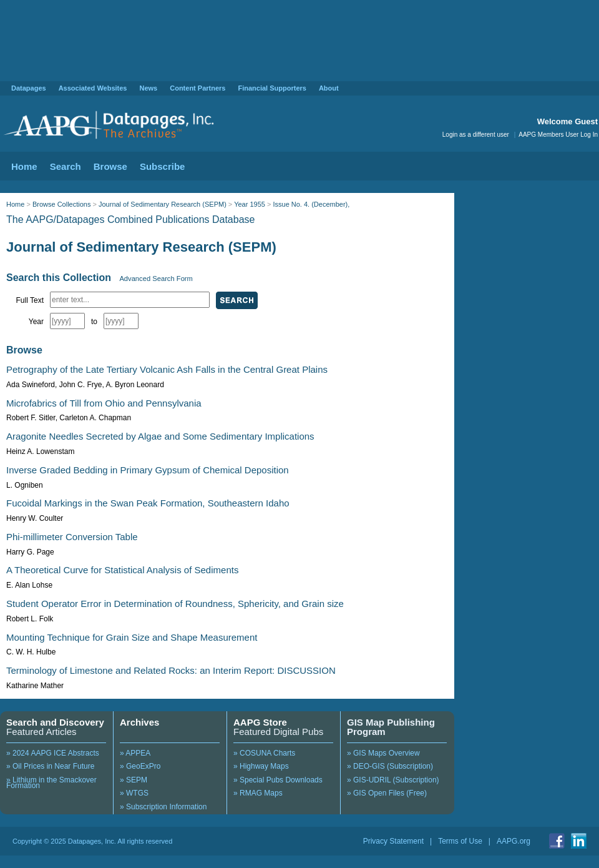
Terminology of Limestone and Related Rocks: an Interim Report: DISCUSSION (171, 670)
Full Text (30, 300)
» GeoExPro (140, 766)
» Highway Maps (261, 766)
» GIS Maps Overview (383, 753)
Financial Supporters (272, 88)
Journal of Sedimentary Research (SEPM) (163, 204)
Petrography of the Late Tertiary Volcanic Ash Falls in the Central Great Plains (167, 369)
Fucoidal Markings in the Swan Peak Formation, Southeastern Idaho (148, 503)
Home (24, 166)
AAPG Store (260, 722)
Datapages (29, 88)
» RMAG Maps (258, 793)
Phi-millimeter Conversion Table (72, 537)
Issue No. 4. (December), (311, 204)
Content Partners (197, 88)
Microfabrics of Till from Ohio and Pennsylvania (104, 403)
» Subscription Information (163, 807)
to (94, 322)
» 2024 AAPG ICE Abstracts (53, 753)
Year (36, 322)
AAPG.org (514, 841)
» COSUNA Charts (264, 753)
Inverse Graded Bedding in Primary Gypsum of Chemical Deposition (148, 470)
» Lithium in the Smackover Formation (51, 783)
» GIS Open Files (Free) (387, 793)
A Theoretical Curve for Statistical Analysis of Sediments (122, 570)
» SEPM (134, 780)
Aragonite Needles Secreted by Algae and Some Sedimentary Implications (160, 436)
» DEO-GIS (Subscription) (390, 766)
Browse (110, 166)
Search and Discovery (55, 722)
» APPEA (135, 753)
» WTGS (134, 793)
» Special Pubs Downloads (278, 780)
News (148, 88)
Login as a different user (476, 135)
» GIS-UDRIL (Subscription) (393, 780)
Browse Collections (62, 204)
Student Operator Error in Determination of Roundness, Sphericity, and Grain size (175, 604)
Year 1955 (250, 204)
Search (66, 166)
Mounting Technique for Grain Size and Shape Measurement (132, 637)
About (329, 88)
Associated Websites (93, 88)
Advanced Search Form (156, 279)
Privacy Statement (393, 841)
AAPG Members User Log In (558, 135)
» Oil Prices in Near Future (50, 766)
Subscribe (163, 166)
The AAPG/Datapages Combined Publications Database (130, 219)
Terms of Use (460, 841)
